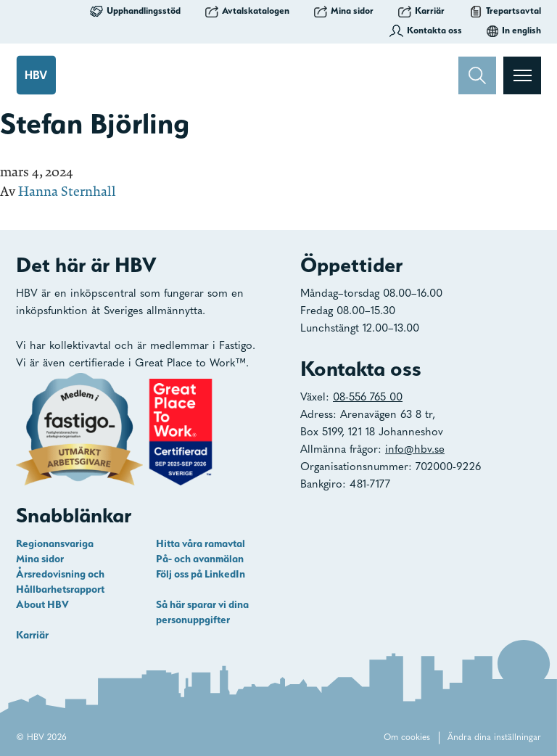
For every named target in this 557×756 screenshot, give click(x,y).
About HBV (42, 604)
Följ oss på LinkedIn (201, 574)
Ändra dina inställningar (494, 738)
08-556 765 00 (368, 398)
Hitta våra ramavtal (201, 543)
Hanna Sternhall (67, 191)
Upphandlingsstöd (135, 11)
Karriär (421, 11)
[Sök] (477, 75)
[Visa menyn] (522, 75)
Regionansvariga (55, 543)
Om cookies (407, 738)
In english (514, 30)
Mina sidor (344, 11)
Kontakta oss (426, 30)
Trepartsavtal (505, 11)
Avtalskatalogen (247, 11)
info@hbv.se (415, 450)
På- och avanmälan (200, 559)
